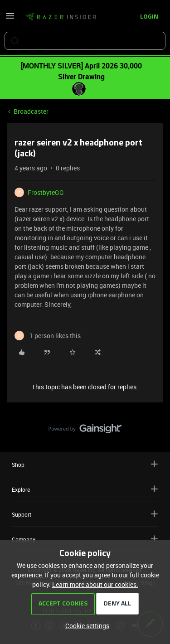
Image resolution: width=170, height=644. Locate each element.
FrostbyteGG (46, 192)
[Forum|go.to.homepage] (61, 17)
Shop (85, 464)
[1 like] (48, 336)
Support (85, 514)
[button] (10, 19)
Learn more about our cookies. (95, 584)
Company (85, 539)
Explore (85, 489)
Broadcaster (31, 111)
